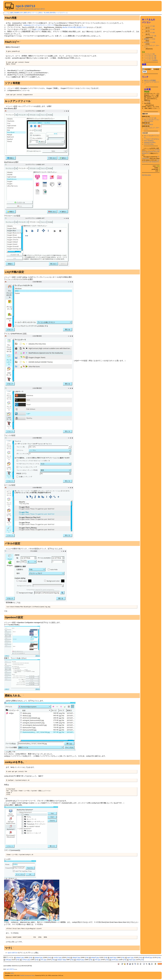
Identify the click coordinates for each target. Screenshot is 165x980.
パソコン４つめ (149, 33)
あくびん (38, 29)
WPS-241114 (149, 121)
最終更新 (53, 13)
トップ (6, 13)
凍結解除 (17, 13)
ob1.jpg (42, 960)
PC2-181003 (149, 141)
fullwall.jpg (147, 957)
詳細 (31, 958)
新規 (40, 13)
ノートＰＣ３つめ (150, 57)
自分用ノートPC (150, 42)
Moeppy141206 (150, 142)
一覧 (44, 13)
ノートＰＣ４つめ (150, 59)
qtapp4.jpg (38, 957)
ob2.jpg (97, 960)
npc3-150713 (25, 6)
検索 (48, 13)
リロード (34, 13)
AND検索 (147, 69)
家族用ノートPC (150, 39)
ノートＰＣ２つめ (150, 36)
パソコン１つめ (149, 54)
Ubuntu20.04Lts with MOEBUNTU (151, 161)
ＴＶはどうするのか (152, 139)
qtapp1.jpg (19, 957)
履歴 (25, 13)
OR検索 (155, 69)
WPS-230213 (149, 125)
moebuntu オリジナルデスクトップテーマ (39, 25)
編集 (12, 13)
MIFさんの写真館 (150, 80)
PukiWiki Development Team (27, 975)
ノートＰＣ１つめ (150, 56)
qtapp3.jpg (79, 960)
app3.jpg (112, 957)
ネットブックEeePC (151, 60)
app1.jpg (129, 957)
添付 (29, 13)
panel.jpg (114, 960)
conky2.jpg (25, 960)
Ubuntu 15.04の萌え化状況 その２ (75, 27)
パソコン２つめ (149, 26)
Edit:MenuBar (146, 175)
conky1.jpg (56, 957)
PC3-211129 (149, 144)
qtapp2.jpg (75, 957)
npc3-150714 (12, 953)
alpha (12, 973)
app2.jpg (131, 960)
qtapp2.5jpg (60, 960)
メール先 (147, 102)
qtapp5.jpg (94, 957)
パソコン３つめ (149, 29)
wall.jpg (7, 960)
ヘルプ (58, 13)
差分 (22, 13)
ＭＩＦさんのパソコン (152, 120)
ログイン (64, 13)
